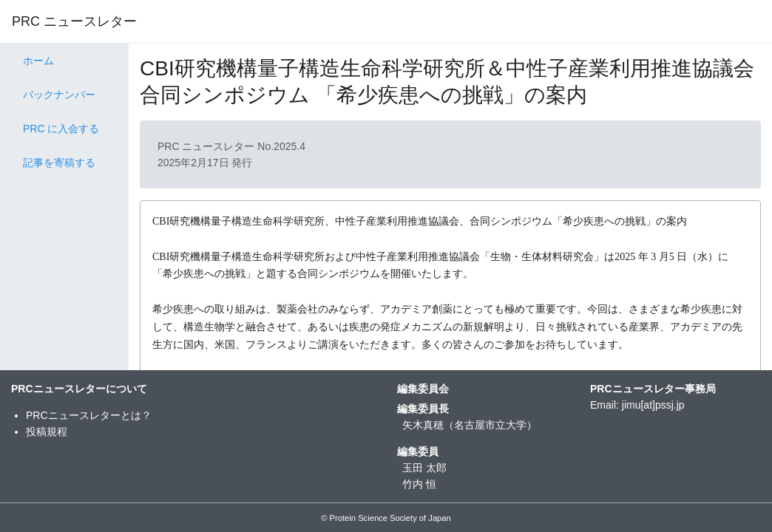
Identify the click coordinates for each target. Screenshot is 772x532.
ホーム (38, 61)
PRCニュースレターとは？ (89, 415)
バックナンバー (59, 95)
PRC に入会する (61, 129)
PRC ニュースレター (74, 21)
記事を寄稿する (59, 163)
